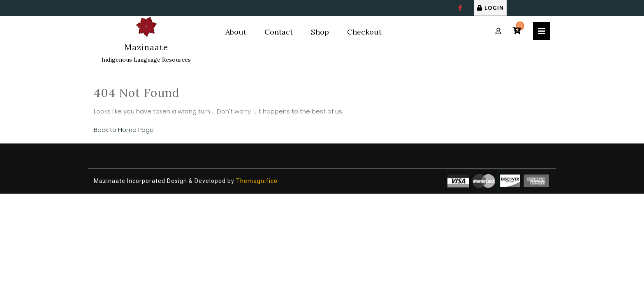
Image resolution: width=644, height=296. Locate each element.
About (236, 32)
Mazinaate (146, 47)
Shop (320, 32)
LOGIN (490, 8)
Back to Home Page (124, 130)
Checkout (364, 32)
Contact (279, 32)
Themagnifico (256, 181)
